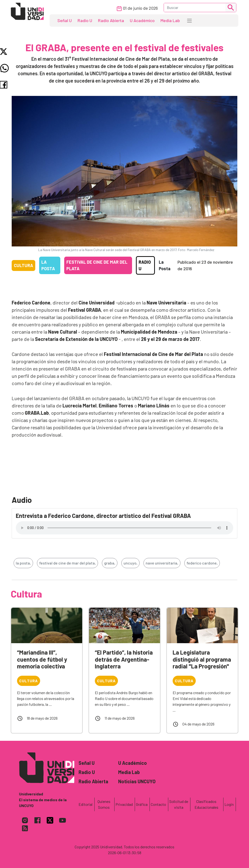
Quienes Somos (104, 804)
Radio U (85, 20)
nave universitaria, (162, 563)
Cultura (23, 265)
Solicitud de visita (179, 804)
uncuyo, (130, 563)
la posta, (23, 563)
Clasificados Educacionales (206, 804)
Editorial (85, 804)
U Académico (142, 20)
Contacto (158, 804)
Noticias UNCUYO (137, 781)
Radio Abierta (111, 20)
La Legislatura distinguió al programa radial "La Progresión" (202, 659)
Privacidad (124, 804)
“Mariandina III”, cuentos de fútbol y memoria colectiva (42, 659)
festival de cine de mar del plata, (67, 563)
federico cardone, (202, 563)
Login (229, 804)
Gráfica (142, 804)
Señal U (65, 20)
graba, (110, 563)
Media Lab (170, 20)
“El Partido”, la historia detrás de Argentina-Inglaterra (124, 659)
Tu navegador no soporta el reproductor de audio (124, 528)
